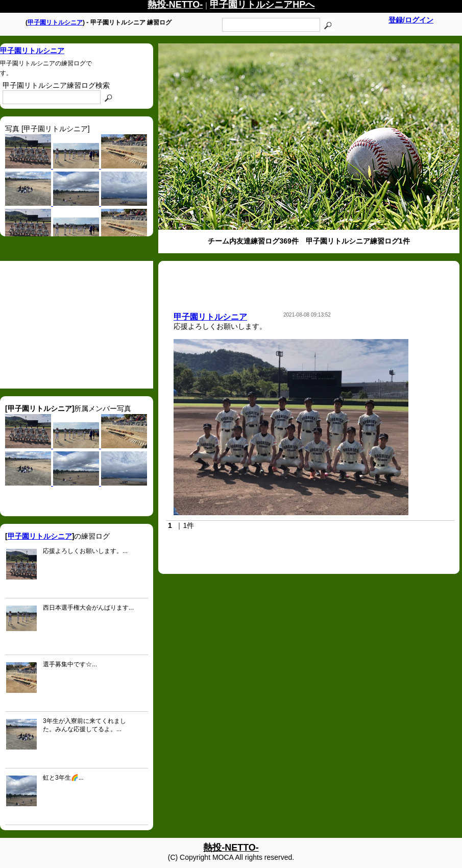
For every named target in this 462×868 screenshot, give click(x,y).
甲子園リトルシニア (55, 22)
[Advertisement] (77, 325)
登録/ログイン (411, 20)
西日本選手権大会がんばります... (88, 608)
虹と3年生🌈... (63, 778)
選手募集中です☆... (70, 664)
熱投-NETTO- (231, 848)
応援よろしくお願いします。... (85, 551)
